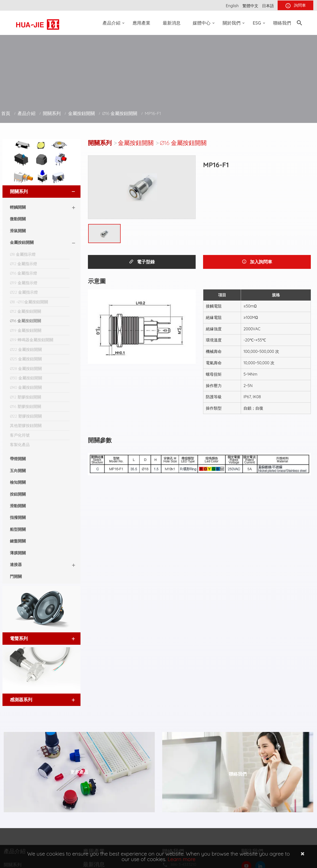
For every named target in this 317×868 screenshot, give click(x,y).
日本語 (268, 6)
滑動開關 (18, 506)
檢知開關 (18, 482)
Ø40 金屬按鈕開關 (26, 387)
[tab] (41, 192)
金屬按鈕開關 (81, 113)
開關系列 (52, 113)
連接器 (16, 564)
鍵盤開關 (18, 541)
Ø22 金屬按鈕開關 (26, 349)
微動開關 (18, 219)
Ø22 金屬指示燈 (24, 292)
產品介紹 (111, 23)
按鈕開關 (18, 494)
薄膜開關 (18, 553)
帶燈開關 (18, 459)
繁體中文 (250, 6)
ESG (257, 23)
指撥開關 (18, 517)
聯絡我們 (282, 23)
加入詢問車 (257, 262)
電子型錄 (142, 262)
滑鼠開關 (18, 231)
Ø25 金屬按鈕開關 (26, 359)
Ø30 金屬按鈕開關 (26, 378)
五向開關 (18, 471)
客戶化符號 (20, 435)
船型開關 (18, 529)
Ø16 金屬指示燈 (24, 273)
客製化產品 (20, 445)
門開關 (16, 576)
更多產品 (79, 772)
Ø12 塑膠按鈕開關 (26, 397)
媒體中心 (202, 23)
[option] (142, 187)
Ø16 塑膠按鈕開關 (26, 406)
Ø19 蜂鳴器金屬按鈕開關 (32, 340)
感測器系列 (21, 700)
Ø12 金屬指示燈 (24, 264)
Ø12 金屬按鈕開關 (26, 311)
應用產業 (141, 23)
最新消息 (172, 23)
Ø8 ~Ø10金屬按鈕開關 (29, 302)
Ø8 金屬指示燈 (23, 254)
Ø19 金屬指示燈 (24, 283)
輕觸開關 (18, 207)
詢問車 (295, 6)
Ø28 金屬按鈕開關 (26, 368)
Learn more (182, 859)
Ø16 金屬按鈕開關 (120, 113)
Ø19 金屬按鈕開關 (26, 330)
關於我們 (232, 23)
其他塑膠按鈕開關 (26, 425)
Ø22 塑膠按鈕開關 (26, 416)
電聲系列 (19, 638)
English (232, 6)
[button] (69, 192)
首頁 (6, 113)
